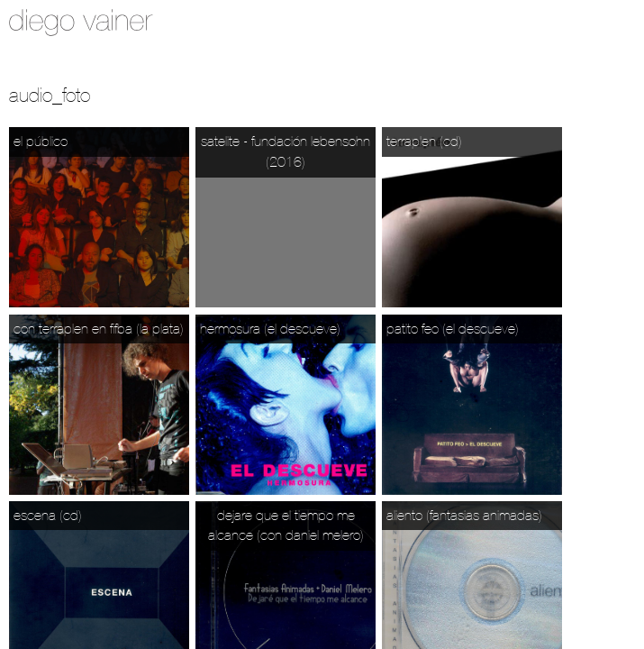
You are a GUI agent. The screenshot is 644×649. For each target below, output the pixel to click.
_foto (71, 95)
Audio (31, 95)
